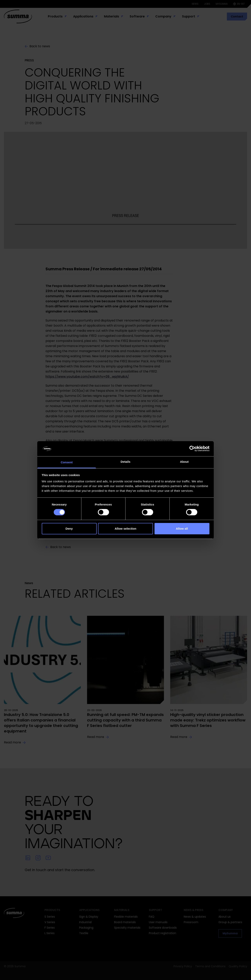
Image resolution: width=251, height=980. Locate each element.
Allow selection (126, 529)
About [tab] (184, 462)
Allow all (182, 529)
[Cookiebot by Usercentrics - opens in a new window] (192, 449)
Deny (69, 529)
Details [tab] (125, 462)
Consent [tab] (67, 462)
